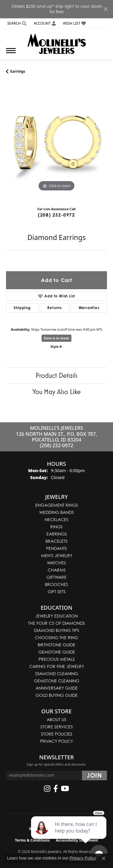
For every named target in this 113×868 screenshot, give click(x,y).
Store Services (57, 727)
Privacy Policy (56, 741)
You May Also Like (56, 392)
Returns (55, 308)
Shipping (22, 308)
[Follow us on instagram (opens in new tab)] (47, 789)
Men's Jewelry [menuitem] (57, 555)
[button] (16, 24)
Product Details (56, 375)
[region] (56, 143)
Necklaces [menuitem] (56, 519)
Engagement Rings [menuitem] (57, 505)
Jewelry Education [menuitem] (56, 616)
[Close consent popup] (104, 858)
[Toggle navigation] (11, 54)
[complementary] (69, 835)
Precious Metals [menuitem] (57, 659)
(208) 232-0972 (56, 215)
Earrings (18, 71)
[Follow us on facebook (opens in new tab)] (56, 789)
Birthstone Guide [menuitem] (56, 645)
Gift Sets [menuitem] (57, 592)
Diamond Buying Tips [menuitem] (57, 630)
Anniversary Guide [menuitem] (57, 688)
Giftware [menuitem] (56, 577)
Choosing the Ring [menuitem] (56, 637)
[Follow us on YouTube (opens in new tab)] (65, 789)
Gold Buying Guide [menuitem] (57, 695)
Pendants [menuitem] (56, 548)
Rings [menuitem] (56, 527)
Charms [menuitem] (57, 570)
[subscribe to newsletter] (94, 775)
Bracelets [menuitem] (56, 541)
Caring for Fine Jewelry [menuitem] (57, 666)
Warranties (89, 308)
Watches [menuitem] (56, 563)
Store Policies (57, 734)
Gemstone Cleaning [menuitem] (57, 681)
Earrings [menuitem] (57, 534)
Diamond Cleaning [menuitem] (57, 674)
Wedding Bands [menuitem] (56, 512)
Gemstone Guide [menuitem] (57, 652)
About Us (56, 719)
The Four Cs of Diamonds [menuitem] (56, 623)
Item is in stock (57, 338)
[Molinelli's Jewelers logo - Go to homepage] (56, 42)
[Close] (106, 9)
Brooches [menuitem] (56, 584)
